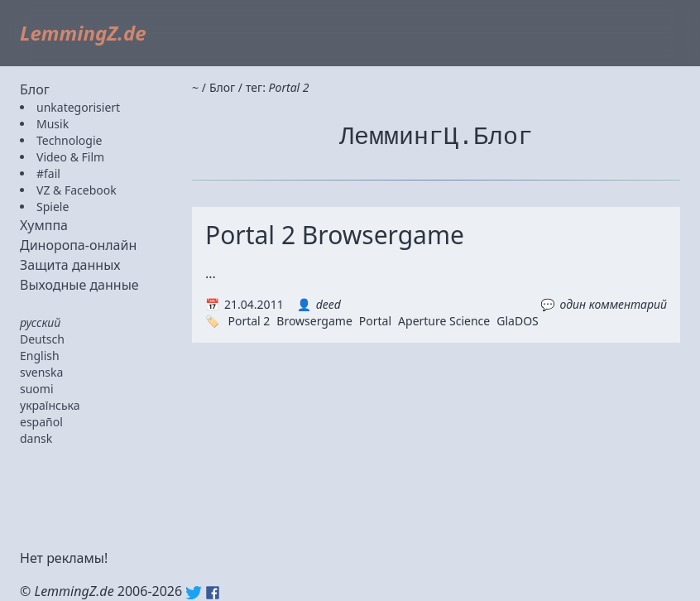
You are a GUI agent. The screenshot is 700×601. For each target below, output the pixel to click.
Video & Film (70, 157)
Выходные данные (79, 285)
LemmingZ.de (83, 33)
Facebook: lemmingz (213, 593)
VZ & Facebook (77, 190)
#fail (48, 173)
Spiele (53, 207)
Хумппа (44, 225)
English (40, 356)
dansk (36, 438)
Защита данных (70, 265)
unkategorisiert (78, 107)
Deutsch (42, 339)
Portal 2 (249, 321)
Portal (375, 321)
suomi (37, 389)
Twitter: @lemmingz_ (194, 593)
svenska (41, 372)
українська (50, 405)
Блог (35, 89)
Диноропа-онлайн (78, 245)
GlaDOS (518, 321)
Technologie (69, 140)
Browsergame (314, 321)
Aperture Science (444, 321)
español (41, 422)
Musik (53, 124)
